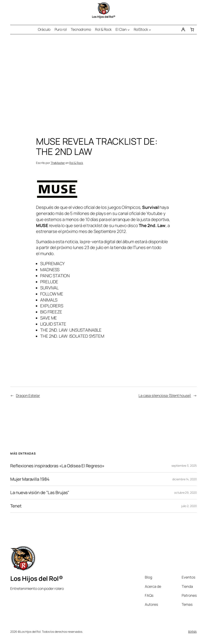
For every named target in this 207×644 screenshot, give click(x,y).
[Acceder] (183, 30)
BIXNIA (192, 632)
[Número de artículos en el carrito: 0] (192, 30)
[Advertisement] (103, 78)
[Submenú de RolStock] (150, 29)
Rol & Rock (76, 163)
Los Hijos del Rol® (103, 17)
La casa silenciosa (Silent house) (165, 395)
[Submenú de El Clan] (129, 29)
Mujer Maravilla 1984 (30, 479)
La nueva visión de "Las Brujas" (40, 493)
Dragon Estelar (28, 395)
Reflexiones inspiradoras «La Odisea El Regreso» (57, 466)
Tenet (16, 506)
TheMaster (58, 163)
